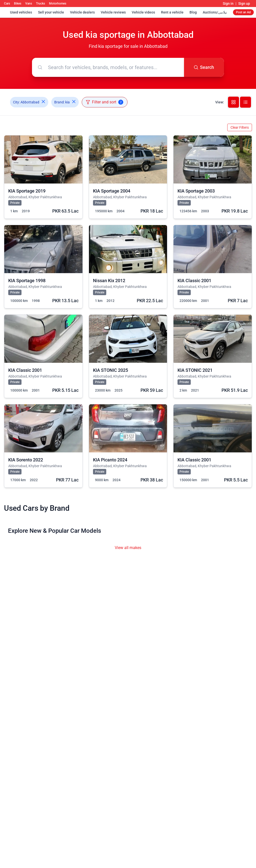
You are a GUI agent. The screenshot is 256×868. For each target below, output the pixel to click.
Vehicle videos (143, 12)
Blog (193, 12)
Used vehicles (21, 12)
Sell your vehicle (51, 12)
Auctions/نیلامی (215, 12)
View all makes (128, 548)
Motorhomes (58, 4)
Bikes (18, 4)
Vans (29, 4)
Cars (7, 4)
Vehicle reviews (113, 12)
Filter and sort (105, 102)
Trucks (40, 4)
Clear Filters (240, 127)
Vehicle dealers (82, 12)
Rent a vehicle (172, 12)
